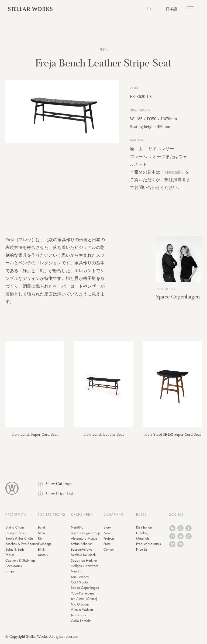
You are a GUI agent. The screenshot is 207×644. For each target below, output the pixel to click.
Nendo (76, 573)
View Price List (56, 495)
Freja (104, 50)
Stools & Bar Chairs (19, 540)
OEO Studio (79, 584)
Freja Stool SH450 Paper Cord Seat (173, 436)
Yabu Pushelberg (82, 594)
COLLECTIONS (52, 516)
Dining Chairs (15, 529)
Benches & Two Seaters (22, 545)
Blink (41, 551)
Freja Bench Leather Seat (104, 436)
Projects (109, 540)
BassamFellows (82, 551)
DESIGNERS (82, 516)
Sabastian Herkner (84, 562)
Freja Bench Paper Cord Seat (35, 436)
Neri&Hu (77, 529)
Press (107, 545)
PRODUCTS (16, 516)
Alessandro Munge (84, 540)
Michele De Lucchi (84, 556)
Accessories (14, 567)
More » (43, 556)
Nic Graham (80, 606)
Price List (142, 551)
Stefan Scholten (82, 545)
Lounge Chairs (15, 534)
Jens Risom (78, 617)
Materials (172, 173)
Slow (42, 534)
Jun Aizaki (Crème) (84, 600)
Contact (109, 551)
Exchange (45, 545)
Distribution (144, 529)
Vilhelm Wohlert (82, 611)
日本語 (171, 9)
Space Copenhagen (178, 298)
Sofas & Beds (15, 551)
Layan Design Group (85, 534)
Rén (41, 540)
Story (107, 529)
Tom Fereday (80, 578)
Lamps (10, 573)
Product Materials (149, 545)
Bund (42, 529)
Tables (10, 556)
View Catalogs (55, 485)
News (108, 534)
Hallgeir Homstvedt (84, 567)
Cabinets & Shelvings (20, 562)
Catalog (142, 534)
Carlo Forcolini (82, 622)
